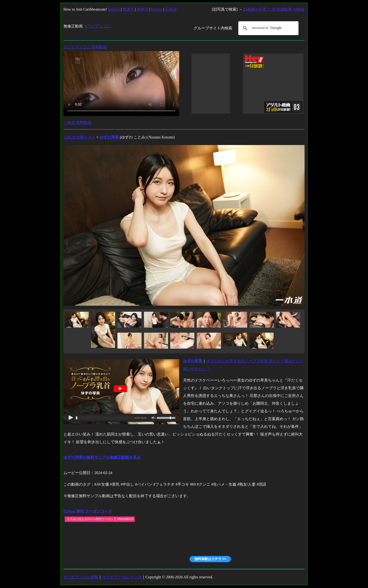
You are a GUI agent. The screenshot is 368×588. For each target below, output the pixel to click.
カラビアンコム (97, 26)
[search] (268, 28)
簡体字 (143, 9)
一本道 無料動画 (77, 122)
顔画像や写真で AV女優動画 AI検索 (274, 9)
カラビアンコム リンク (122, 577)
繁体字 (128, 9)
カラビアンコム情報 (81, 577)
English (114, 9)
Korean (157, 9)
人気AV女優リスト (79, 137)
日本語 (171, 9)
